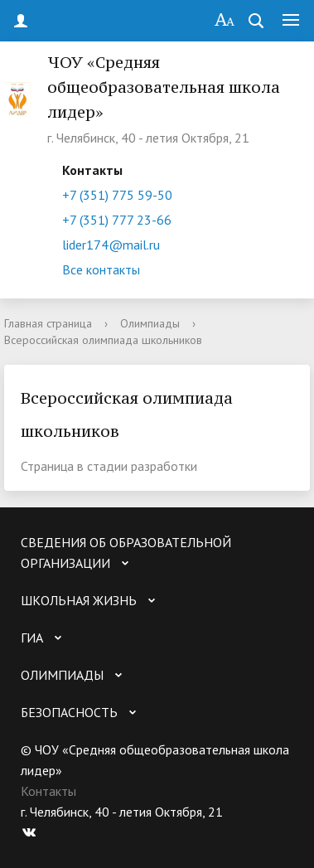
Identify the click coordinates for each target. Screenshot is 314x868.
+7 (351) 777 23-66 (117, 220)
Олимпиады (150, 323)
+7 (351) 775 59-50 (117, 195)
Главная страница (48, 323)
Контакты (48, 791)
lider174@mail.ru (111, 245)
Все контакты (101, 269)
